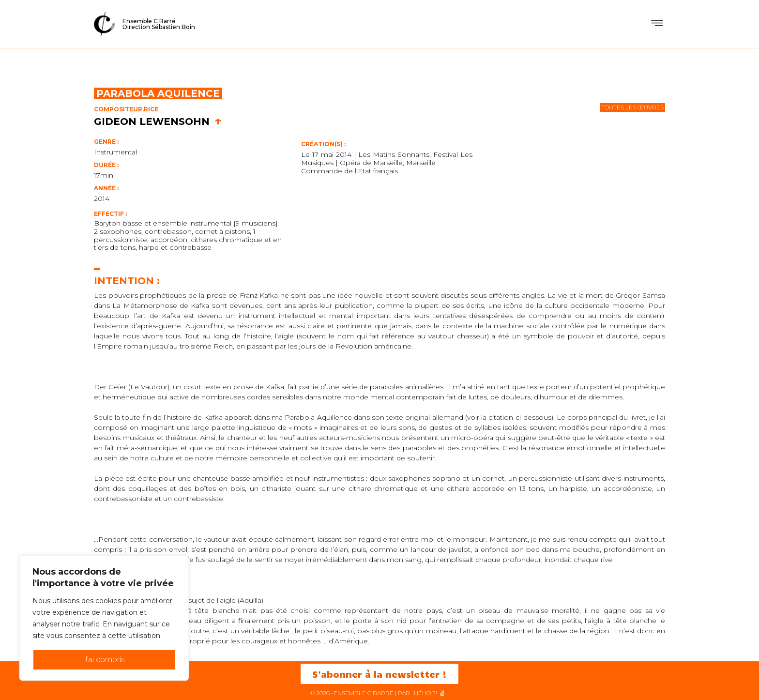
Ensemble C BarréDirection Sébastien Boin (159, 24)
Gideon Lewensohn (158, 122)
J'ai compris (104, 660)
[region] (104, 618)
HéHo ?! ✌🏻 (430, 693)
